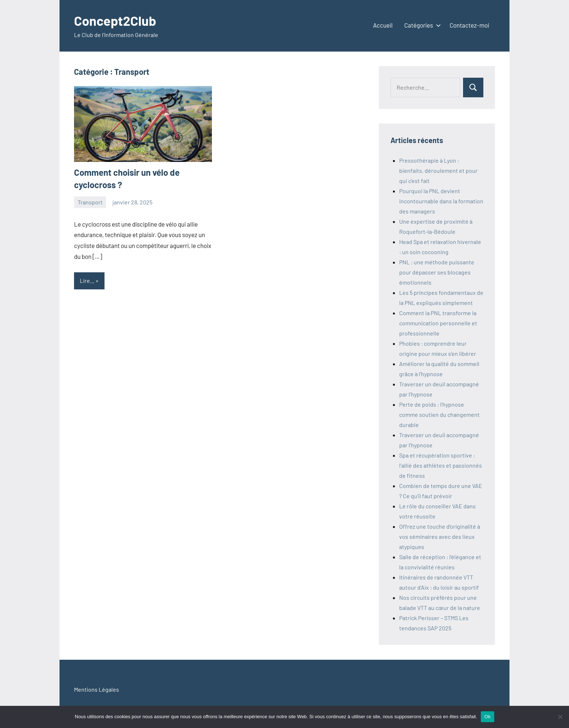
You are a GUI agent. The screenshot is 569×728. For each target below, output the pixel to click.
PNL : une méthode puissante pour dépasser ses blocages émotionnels (437, 272)
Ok (488, 717)
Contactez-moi (469, 25)
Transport (90, 202)
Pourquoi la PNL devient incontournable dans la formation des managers (441, 201)
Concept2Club (115, 21)
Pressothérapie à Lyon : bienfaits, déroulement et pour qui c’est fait (438, 170)
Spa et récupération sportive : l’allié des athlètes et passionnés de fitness (441, 465)
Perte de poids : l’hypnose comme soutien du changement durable (439, 414)
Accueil (383, 25)
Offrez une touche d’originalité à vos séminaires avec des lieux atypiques (440, 536)
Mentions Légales (97, 689)
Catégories (421, 25)
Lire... (87, 280)
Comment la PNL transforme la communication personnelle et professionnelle (438, 323)
